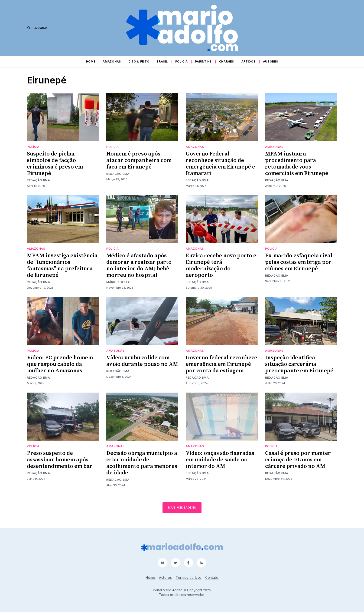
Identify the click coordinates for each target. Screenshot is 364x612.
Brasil (162, 61)
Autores (271, 61)
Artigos (249, 61)
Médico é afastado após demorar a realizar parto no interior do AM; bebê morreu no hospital (139, 265)
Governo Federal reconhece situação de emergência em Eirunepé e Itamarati (220, 164)
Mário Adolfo (118, 282)
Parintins (203, 61)
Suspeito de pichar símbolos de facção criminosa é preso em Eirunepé (55, 164)
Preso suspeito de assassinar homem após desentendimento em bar (60, 460)
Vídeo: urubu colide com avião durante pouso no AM (142, 361)
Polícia (182, 61)
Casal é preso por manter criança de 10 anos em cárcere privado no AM (298, 460)
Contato (212, 577)
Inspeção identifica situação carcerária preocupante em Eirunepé (299, 364)
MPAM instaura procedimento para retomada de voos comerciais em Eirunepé (297, 164)
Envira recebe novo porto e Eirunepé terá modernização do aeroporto (221, 265)
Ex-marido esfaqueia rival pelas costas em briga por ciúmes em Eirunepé (299, 262)
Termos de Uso (189, 577)
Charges (227, 61)
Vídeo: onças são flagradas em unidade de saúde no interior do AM (220, 460)
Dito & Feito (139, 61)
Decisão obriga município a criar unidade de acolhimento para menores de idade (142, 463)
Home (91, 61)
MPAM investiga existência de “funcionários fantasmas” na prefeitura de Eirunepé (62, 265)
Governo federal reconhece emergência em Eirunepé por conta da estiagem (221, 364)
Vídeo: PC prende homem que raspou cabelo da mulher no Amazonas (60, 364)
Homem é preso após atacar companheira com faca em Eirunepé (139, 160)
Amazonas (112, 61)
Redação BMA (39, 180)
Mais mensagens (182, 508)
